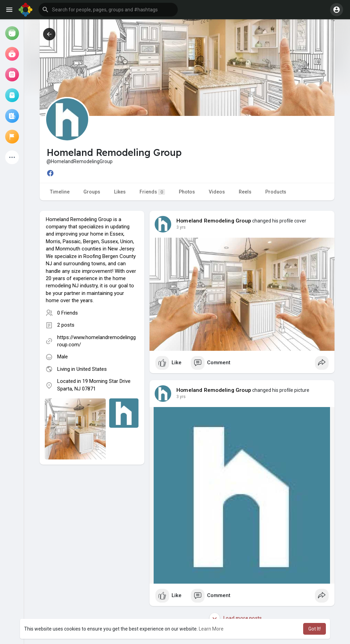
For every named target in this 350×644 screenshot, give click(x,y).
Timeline (60, 192)
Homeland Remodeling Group (214, 221)
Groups (92, 192)
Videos (217, 192)
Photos (187, 192)
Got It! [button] (315, 629)
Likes (120, 192)
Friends (152, 192)
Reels (245, 192)
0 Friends (68, 313)
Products (276, 192)
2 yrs (181, 227)
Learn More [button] (211, 629)
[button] (108, 10)
